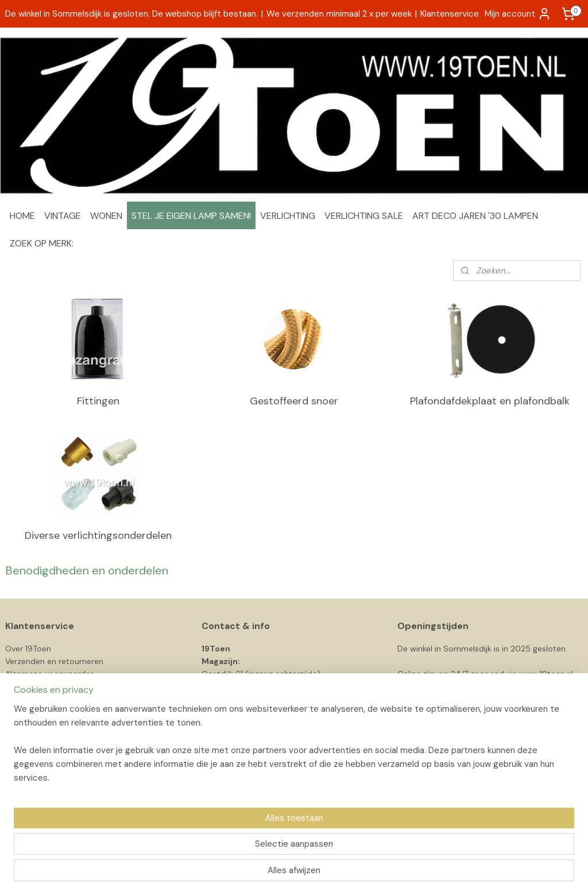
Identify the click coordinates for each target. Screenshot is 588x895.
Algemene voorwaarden (50, 674)
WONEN (106, 216)
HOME (22, 216)
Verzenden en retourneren (54, 661)
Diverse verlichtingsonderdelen (98, 535)
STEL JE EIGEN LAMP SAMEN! (191, 216)
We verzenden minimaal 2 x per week (339, 14)
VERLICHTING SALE (364, 216)
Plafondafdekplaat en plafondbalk (490, 401)
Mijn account (518, 14)
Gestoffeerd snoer (294, 401)
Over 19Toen (28, 649)
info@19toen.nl (229, 700)
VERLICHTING (288, 216)
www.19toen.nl (546, 674)
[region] (218, 847)
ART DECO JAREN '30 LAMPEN (475, 216)
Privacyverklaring (36, 687)
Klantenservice (450, 14)
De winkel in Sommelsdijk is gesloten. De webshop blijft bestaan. (131, 14)
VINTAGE (63, 216)
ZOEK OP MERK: (42, 243)
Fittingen (98, 401)
